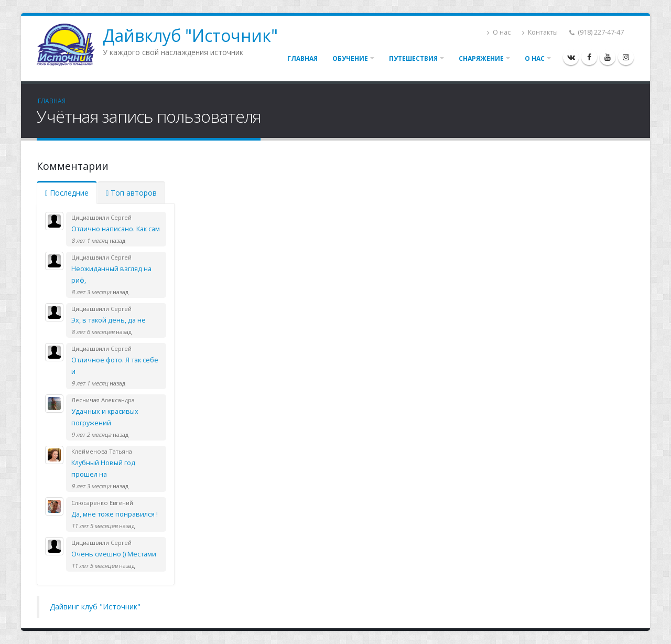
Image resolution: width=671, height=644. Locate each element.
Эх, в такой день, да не (109, 320)
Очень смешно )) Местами (114, 554)
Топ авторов (131, 193)
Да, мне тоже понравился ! (115, 514)
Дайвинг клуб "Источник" (95, 607)
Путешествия (413, 58)
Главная (302, 58)
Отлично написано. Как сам (116, 229)
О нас (499, 32)
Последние (67, 193)
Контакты (540, 32)
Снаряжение (481, 58)
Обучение (350, 58)
